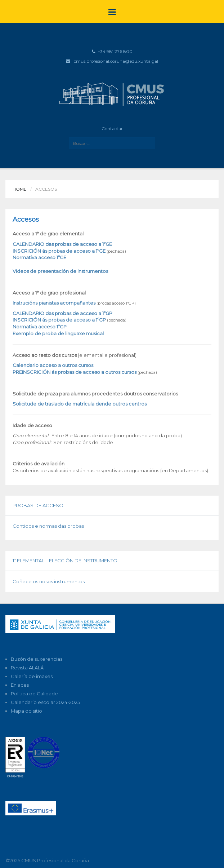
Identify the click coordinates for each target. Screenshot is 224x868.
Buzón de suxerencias (37, 659)
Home (20, 189)
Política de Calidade (34, 694)
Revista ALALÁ (27, 668)
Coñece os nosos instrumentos (49, 581)
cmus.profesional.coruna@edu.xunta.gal (116, 61)
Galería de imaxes (32, 676)
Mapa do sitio (26, 711)
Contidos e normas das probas (48, 526)
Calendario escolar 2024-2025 (45, 702)
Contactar (112, 129)
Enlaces (20, 685)
